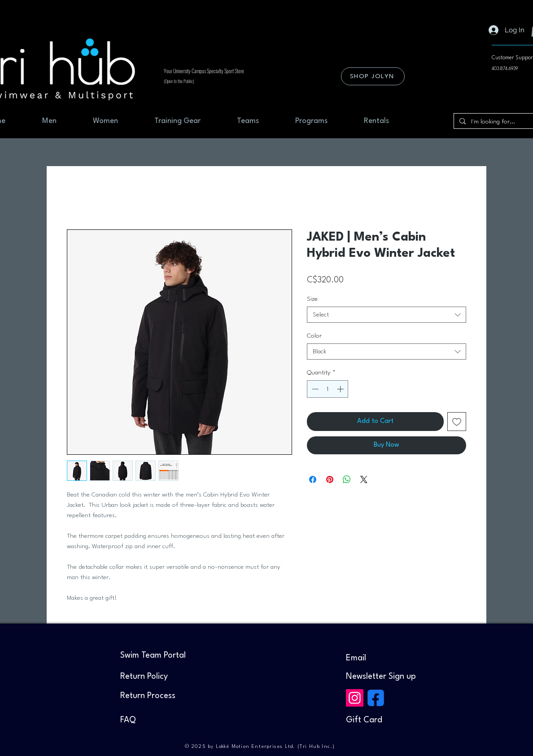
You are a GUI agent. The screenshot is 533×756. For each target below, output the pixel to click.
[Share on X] (364, 479)
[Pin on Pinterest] (330, 479)
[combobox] (387, 315)
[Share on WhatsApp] (347, 479)
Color (314, 336)
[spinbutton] (328, 389)
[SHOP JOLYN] (373, 76)
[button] (381, 677)
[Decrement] (314, 389)
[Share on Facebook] (313, 479)
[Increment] (341, 389)
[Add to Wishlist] (457, 422)
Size (312, 299)
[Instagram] (355, 698)
